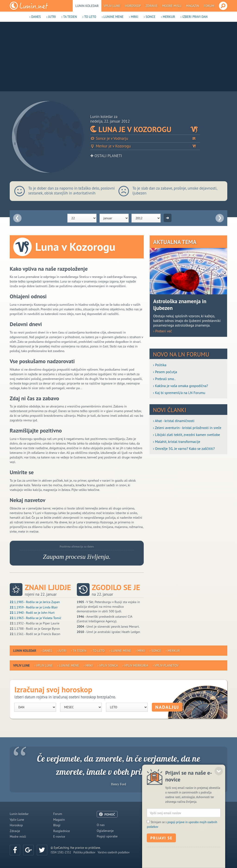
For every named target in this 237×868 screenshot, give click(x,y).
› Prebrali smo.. (164, 379)
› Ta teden (69, 17)
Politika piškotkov (84, 852)
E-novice (59, 836)
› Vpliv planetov (166, 665)
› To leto (89, 17)
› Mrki (134, 17)
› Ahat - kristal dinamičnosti (174, 421)
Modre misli (172, 6)
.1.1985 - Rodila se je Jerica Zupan (35, 602)
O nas (101, 825)
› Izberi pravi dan (194, 17)
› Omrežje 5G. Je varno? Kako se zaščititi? (184, 448)
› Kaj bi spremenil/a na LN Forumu (179, 393)
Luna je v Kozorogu (145, 129)
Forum (209, 6)
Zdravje (152, 6)
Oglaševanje (105, 831)
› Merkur (168, 17)
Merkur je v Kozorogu (145, 146)
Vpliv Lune (112, 6)
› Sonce (150, 17)
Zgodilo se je (116, 587)
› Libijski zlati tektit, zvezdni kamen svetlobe (186, 435)
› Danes (35, 17)
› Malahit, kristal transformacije (177, 442)
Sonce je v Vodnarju (145, 138)
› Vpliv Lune (44, 665)
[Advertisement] (118, 57)
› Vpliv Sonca (108, 665)
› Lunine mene (112, 17)
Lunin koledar (87, 6)
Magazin (193, 6)
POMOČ (110, 814)
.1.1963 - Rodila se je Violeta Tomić (36, 618)
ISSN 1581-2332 (61, 852)
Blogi (57, 825)
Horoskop (133, 6)
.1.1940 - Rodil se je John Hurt (32, 613)
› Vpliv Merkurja (136, 665)
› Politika (160, 365)
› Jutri (51, 17)
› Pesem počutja (165, 372)
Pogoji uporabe (107, 836)
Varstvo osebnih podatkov (114, 852)
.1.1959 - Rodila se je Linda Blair (34, 607)
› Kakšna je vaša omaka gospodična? (181, 386)
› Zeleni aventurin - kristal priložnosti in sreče (187, 428)
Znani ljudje (48, 587)
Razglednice (62, 831)
